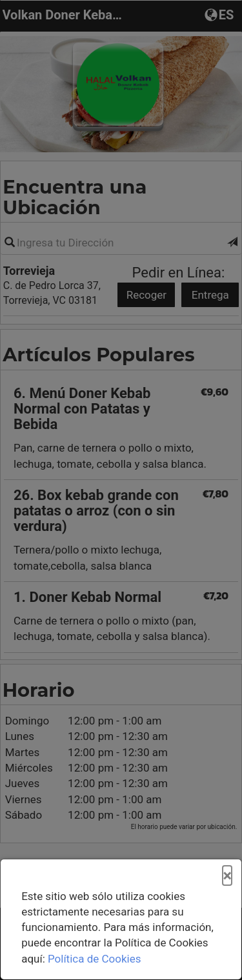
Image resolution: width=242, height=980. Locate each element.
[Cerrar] (227, 876)
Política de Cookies (95, 959)
